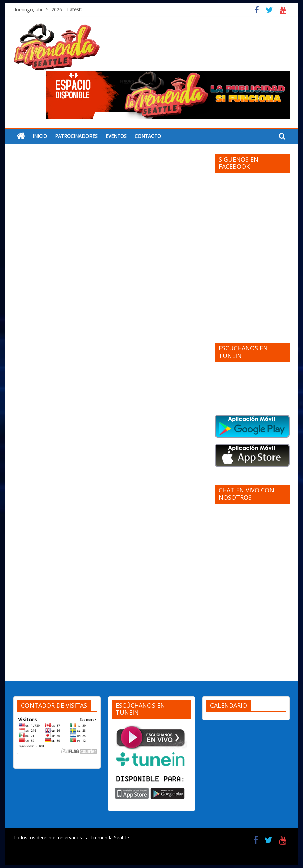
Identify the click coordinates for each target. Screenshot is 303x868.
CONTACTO (148, 136)
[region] (168, 95)
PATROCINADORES (76, 136)
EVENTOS (116, 136)
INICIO (40, 136)
